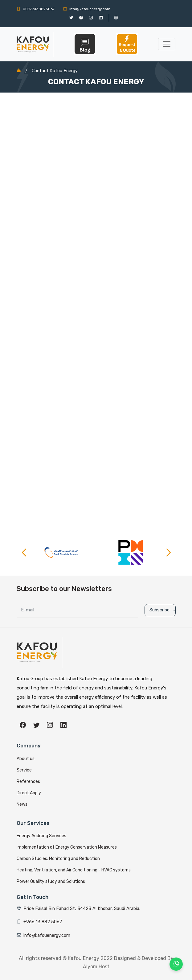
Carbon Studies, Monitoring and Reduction (58, 859)
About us (26, 759)
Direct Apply (29, 793)
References (28, 782)
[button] (168, 552)
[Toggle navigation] (167, 44)
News (22, 804)
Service (24, 770)
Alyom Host (96, 967)
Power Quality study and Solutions (51, 881)
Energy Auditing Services (41, 836)
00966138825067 (36, 9)
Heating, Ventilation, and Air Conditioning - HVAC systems (74, 870)
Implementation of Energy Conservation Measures (67, 847)
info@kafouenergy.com (87, 9)
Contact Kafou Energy (55, 71)
